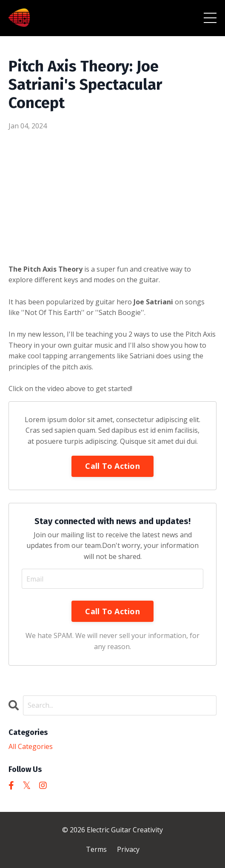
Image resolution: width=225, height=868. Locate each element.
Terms (96, 849)
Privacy (128, 849)
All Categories (31, 746)
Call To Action (112, 466)
